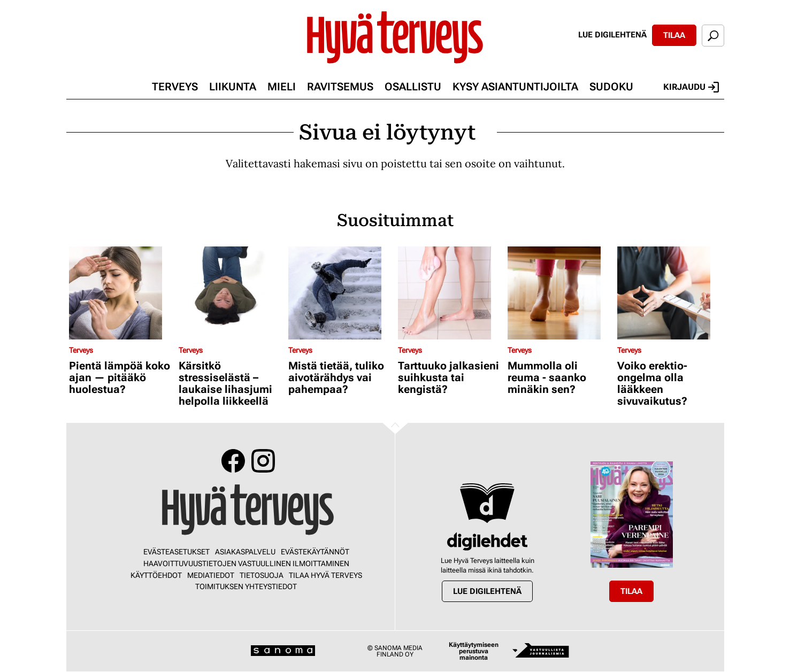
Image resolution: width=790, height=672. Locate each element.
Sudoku (611, 87)
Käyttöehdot (156, 575)
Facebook (233, 461)
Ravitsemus (340, 87)
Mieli (282, 87)
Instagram (263, 461)
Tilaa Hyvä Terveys (325, 575)
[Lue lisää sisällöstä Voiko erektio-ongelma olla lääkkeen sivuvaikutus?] (669, 293)
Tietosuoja (262, 575)
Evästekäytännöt (315, 552)
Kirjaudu (691, 87)
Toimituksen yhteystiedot (246, 586)
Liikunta (233, 87)
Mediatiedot (211, 575)
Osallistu (413, 87)
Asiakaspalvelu (245, 552)
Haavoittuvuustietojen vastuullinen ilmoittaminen (246, 563)
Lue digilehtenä (612, 35)
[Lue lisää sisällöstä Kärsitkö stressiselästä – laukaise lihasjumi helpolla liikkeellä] (231, 293)
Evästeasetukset (177, 552)
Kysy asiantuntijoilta (515, 87)
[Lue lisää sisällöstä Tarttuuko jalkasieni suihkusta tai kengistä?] (450, 293)
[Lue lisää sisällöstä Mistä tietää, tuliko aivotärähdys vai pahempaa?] (340, 293)
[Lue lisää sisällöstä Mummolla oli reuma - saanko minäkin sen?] (560, 293)
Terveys (175, 87)
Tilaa (674, 35)
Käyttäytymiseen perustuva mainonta (474, 651)
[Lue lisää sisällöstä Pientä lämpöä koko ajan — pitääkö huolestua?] (121, 293)
